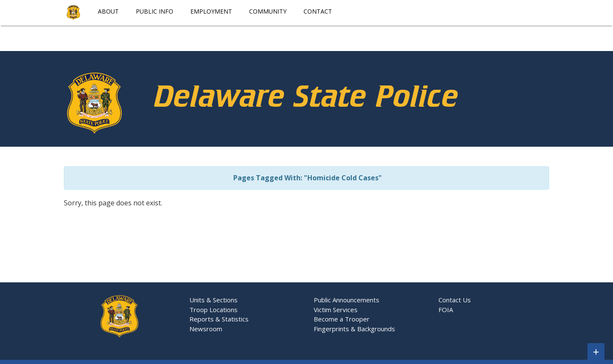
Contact (318, 11)
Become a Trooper (342, 319)
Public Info (155, 11)
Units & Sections (214, 300)
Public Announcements (347, 300)
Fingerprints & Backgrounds (354, 329)
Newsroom (206, 329)
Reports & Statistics (219, 319)
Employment (211, 11)
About (108, 11)
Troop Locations (215, 310)
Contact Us (455, 300)
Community (268, 11)
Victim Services (336, 310)
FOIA (446, 310)
